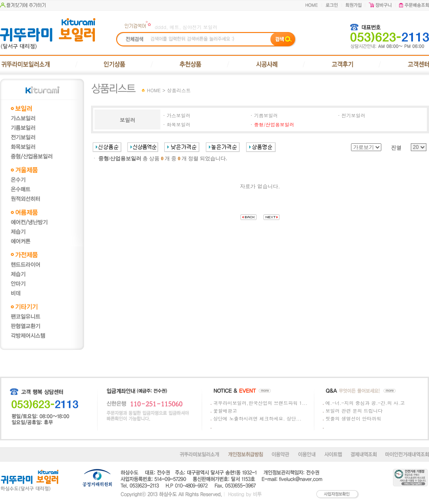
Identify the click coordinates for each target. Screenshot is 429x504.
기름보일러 (266, 115)
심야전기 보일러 (200, 27)
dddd (161, 27)
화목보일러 (178, 124)
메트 (174, 27)
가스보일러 (178, 115)
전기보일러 (353, 115)
